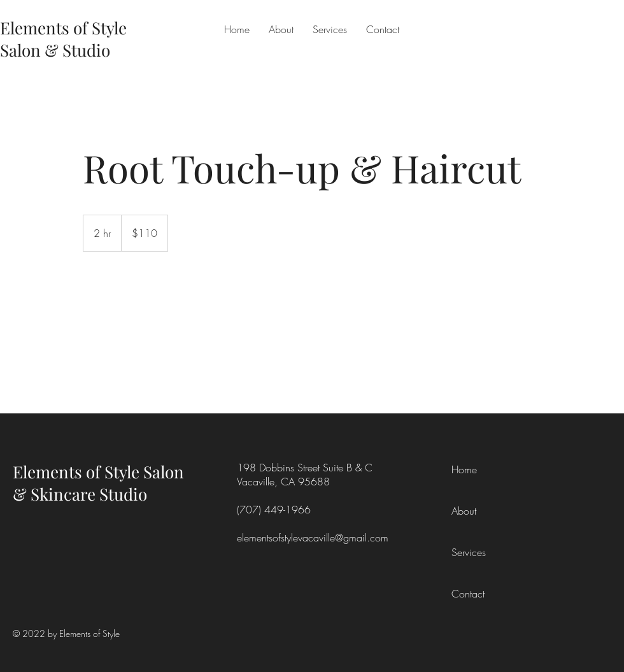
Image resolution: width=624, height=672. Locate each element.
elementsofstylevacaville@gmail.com (313, 538)
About (464, 511)
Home (464, 469)
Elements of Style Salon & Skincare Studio (98, 483)
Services (469, 552)
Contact (468, 594)
